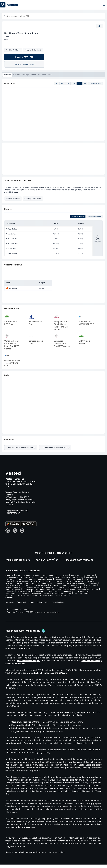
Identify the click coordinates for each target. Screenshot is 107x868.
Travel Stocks (40, 597)
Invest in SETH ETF (24, 57)
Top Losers (73, 597)
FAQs (50, 75)
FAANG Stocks (87, 597)
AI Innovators (34, 590)
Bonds (68, 575)
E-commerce (11, 594)
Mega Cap (32, 584)
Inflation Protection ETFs (66, 578)
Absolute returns (78, 216)
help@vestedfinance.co (16, 511)
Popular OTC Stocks (39, 599)
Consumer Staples (60, 590)
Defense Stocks (25, 597)
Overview (7, 75)
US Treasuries (11, 578)
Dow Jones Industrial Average (69, 580)
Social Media (76, 590)
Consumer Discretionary (15, 592)
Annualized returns (94, 216)
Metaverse (77, 592)
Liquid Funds (57, 575)
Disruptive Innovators (37, 592)
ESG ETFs (83, 578)
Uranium (28, 575)
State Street (30, 582)
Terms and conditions (27, 606)
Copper (38, 575)
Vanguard (88, 580)
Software (9, 586)
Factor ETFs (10, 580)
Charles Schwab (55, 582)
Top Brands (69, 582)
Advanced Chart (95, 84)
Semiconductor (33, 588)
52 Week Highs (25, 594)
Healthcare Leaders (57, 597)
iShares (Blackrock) (13, 582)
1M (68, 84)
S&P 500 (36, 580)
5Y (85, 84)
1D (57, 84)
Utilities (60, 588)
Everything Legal (61, 606)
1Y (79, 84)
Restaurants (42, 586)
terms (45, 856)
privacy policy (59, 856)
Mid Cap (9, 584)
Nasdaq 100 (24, 580)
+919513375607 (13, 513)
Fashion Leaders (42, 594)
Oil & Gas (44, 584)
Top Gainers (10, 588)
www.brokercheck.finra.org (42, 676)
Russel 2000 (48, 580)
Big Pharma (10, 597)
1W (62, 84)
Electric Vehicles (91, 592)
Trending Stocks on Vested (16, 599)
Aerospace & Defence (25, 586)
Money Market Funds (29, 578)
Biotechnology (84, 584)
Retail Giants (87, 594)
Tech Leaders (73, 594)
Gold (46, 575)
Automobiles (48, 588)
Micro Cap (82, 582)
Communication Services (59, 592)
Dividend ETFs (47, 578)
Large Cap (20, 584)
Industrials (10, 590)
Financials (21, 590)
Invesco (41, 582)
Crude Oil (9, 575)
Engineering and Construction (63, 584)
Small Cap (94, 582)
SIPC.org (65, 676)
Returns (17, 75)
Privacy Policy (45, 606)
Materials (70, 588)
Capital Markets (88, 586)
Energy (46, 590)
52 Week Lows (58, 594)
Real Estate (79, 575)
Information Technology (87, 588)
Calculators (10, 606)
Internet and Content (59, 586)
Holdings (25, 75)
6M (74, 84)
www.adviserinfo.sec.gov (29, 664)
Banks (21, 588)
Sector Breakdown (39, 75)
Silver (19, 575)
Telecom (75, 586)
